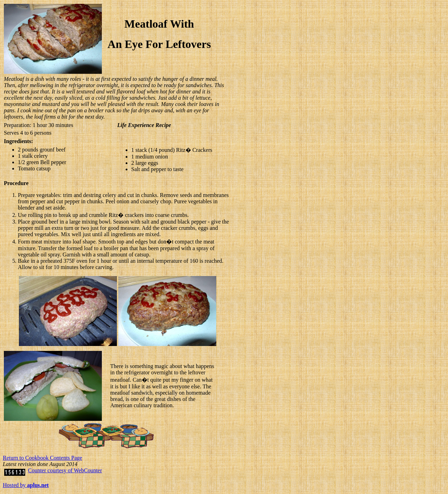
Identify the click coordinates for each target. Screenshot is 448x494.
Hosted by (26, 485)
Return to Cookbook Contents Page (43, 458)
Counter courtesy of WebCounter (65, 470)
